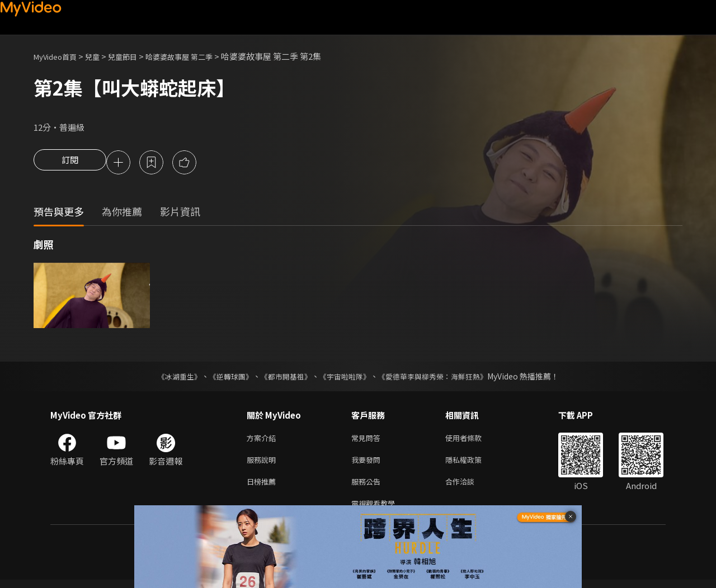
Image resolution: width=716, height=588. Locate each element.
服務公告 (368, 487)
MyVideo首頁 (59, 56)
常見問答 (368, 440)
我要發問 (368, 464)
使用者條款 (473, 440)
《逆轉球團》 (224, 378)
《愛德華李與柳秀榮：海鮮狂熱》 (440, 378)
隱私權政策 (473, 464)
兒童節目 (135, 56)
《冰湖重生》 (169, 378)
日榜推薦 (263, 487)
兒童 (101, 56)
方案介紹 (263, 440)
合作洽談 (469, 487)
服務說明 (263, 464)
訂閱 (70, 163)
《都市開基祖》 (283, 378)
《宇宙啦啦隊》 (346, 378)
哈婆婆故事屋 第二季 (199, 56)
